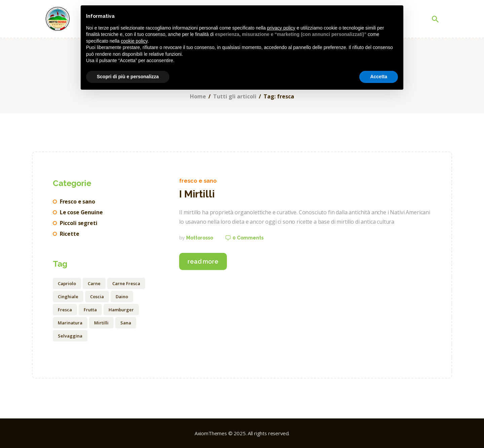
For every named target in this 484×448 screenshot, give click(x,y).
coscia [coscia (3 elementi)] (97, 297)
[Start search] (435, 19)
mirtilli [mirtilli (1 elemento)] (101, 323)
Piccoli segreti (79, 223)
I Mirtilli (197, 194)
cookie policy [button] (134, 41)
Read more (203, 261)
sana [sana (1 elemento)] (126, 323)
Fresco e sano (198, 181)
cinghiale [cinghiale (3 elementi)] (68, 297)
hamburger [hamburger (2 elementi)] (121, 310)
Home (198, 97)
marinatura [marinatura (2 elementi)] (70, 323)
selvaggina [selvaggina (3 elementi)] (70, 336)
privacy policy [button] (281, 28)
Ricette (70, 234)
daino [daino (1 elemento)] (122, 297)
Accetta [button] (379, 77)
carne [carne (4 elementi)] (94, 283)
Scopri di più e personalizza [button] (128, 77)
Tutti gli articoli (235, 97)
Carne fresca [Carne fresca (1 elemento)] (126, 283)
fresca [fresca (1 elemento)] (65, 310)
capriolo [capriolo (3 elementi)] (67, 283)
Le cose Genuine (81, 212)
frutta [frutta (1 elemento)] (90, 310)
